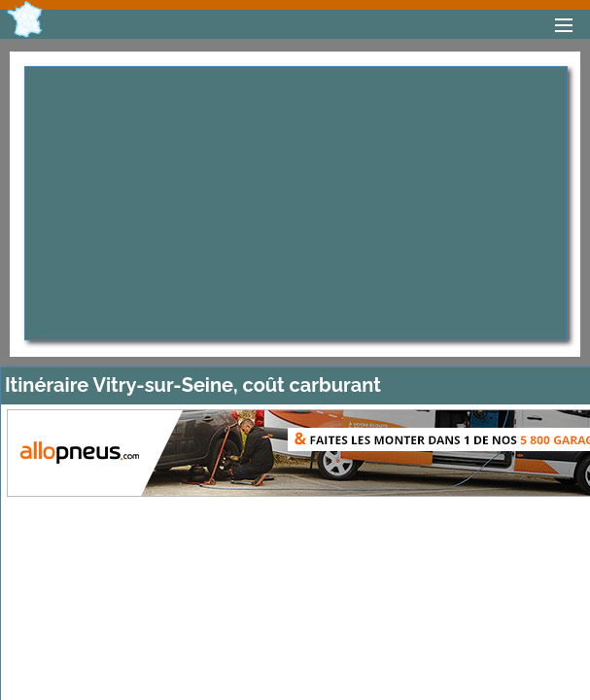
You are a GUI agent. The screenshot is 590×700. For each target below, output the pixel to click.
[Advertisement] (296, 203)
